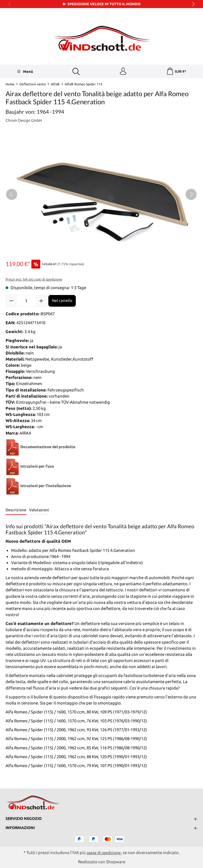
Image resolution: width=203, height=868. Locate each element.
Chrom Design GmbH (25, 122)
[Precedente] (12, 196)
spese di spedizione (104, 852)
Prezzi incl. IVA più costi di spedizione (34, 281)
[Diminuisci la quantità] (11, 302)
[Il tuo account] (122, 72)
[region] (101, 196)
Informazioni (21, 828)
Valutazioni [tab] (39, 511)
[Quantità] (26, 302)
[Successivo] (191, 196)
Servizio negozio (25, 818)
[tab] (16, 512)
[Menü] (25, 72)
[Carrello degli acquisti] (176, 72)
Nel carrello (62, 302)
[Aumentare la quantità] (41, 302)
